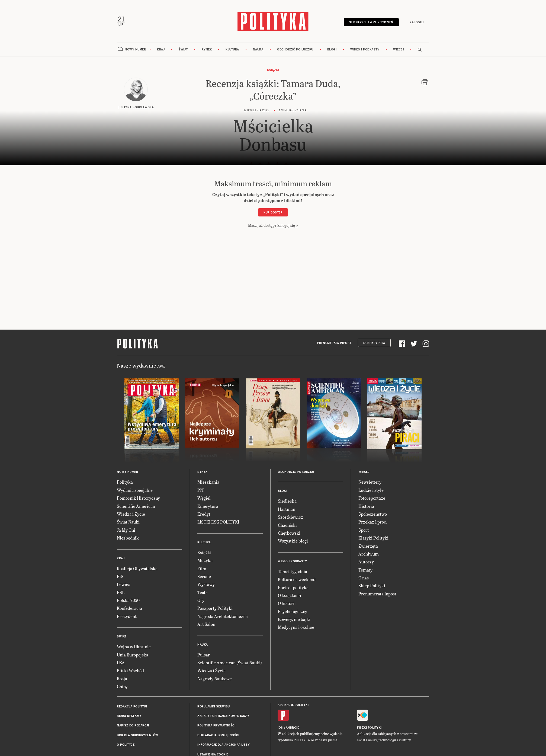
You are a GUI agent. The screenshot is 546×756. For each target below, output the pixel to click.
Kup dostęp (273, 212)
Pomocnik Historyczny (138, 497)
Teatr (202, 591)
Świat (183, 49)
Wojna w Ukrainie (134, 646)
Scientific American (136, 505)
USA (121, 662)
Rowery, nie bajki (294, 618)
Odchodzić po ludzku (295, 49)
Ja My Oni (126, 529)
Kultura (232, 49)
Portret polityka (293, 587)
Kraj (161, 49)
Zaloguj (417, 22)
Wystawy (206, 583)
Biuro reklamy (129, 715)
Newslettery (370, 481)
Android (293, 727)
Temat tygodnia (293, 571)
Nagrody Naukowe (215, 678)
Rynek (207, 49)
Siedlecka (287, 500)
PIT (201, 489)
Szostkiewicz (290, 516)
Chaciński (287, 524)
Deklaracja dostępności (218, 734)
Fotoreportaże (372, 497)
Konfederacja (129, 607)
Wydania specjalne (135, 489)
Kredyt (204, 513)
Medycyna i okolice (296, 626)
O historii (287, 602)
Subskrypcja (374, 342)
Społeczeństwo (373, 513)
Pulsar (204, 654)
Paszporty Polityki (215, 607)
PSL (121, 591)
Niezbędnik (128, 537)
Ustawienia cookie (213, 754)
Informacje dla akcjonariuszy (224, 744)
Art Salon (206, 623)
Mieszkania (208, 481)
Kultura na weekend (297, 578)
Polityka (125, 481)
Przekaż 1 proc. (373, 521)
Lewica (124, 583)
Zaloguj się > (288, 224)
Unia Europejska (133, 654)
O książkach (289, 594)
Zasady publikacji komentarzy (223, 715)
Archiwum (369, 553)
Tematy (365, 569)
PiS (120, 575)
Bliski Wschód (130, 670)
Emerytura (208, 505)
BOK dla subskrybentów (138, 734)
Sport (364, 529)
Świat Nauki (128, 521)
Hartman (287, 508)
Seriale (204, 575)
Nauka (258, 49)
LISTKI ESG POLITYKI (218, 521)
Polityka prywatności (216, 725)
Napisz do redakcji (133, 725)
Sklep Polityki (372, 585)
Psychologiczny (293, 610)
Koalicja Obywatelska (137, 568)
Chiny (122, 686)
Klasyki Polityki (373, 537)
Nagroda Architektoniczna (223, 615)
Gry (201, 599)
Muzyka (205, 559)
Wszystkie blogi (293, 540)
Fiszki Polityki (369, 727)
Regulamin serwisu (214, 706)
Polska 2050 (128, 599)
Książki (273, 69)
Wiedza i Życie (131, 513)
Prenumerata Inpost (334, 342)
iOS (280, 727)
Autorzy (366, 561)
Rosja (122, 678)
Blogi (332, 49)
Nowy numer (135, 49)
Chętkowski (289, 532)
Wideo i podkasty (365, 49)
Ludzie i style (371, 489)
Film (202, 568)
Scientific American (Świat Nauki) (230, 662)
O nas (364, 577)
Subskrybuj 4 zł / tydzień (372, 22)
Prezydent (127, 615)
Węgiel (204, 497)
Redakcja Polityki (132, 706)
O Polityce (126, 744)
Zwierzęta (368, 545)
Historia (366, 505)
